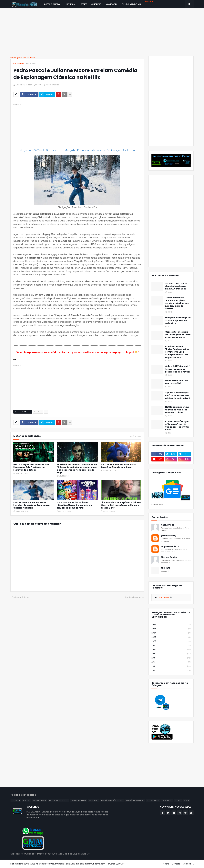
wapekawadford (170, 546)
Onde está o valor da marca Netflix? (176, 382)
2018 (171, 658)
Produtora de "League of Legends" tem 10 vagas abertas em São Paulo (177, 425)
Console (27, 800)
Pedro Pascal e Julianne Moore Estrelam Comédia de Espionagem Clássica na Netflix (32, 505)
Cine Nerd (32, 63)
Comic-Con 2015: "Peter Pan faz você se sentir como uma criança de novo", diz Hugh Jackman (177, 352)
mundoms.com (63, 864)
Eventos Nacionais (78, 800)
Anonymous (168, 525)
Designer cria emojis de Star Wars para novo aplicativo (178, 320)
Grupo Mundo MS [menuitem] (131, 4)
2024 (171, 633)
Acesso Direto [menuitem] (52, 4)
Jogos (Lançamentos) (135, 800)
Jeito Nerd (93, 800)
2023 (171, 637)
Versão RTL (188, 864)
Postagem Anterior (20, 597)
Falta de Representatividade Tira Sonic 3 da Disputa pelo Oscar (118, 466)
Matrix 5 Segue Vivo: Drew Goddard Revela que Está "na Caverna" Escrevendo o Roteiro (32, 467)
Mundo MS (164, 597)
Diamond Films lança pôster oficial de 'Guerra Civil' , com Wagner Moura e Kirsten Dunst (121, 505)
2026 (171, 625)
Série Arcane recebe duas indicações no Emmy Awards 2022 (176, 286)
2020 (171, 650)
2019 (171, 654)
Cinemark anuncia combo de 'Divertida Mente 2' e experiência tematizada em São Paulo (75, 505)
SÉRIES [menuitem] (84, 4)
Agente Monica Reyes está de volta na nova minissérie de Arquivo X (178, 395)
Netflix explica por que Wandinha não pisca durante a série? (177, 410)
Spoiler (178, 800)
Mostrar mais (136, 436)
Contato (176, 864)
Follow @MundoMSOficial (23, 57)
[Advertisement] (102, 32)
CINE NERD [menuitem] (96, 4)
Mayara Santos (169, 557)
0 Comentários (52, 85)
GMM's (122, 864)
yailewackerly (169, 536)
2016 (171, 666)
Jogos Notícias (153, 800)
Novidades (167, 800)
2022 (171, 641)
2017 (171, 662)
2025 (171, 629)
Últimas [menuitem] (70, 4)
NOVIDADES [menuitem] (112, 4)
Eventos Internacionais (58, 800)
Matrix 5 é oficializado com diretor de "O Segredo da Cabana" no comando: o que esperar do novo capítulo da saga (77, 469)
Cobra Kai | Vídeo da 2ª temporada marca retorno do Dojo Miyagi (178, 369)
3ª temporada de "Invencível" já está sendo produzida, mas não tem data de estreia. (177, 303)
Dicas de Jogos (40, 800)
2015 (171, 670)
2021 (171, 645)
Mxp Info (166, 568)
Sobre (166, 864)
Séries (186, 800)
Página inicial (19, 63)
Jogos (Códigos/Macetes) (112, 800)
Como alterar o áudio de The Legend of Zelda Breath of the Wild (178, 335)
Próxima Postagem (134, 597)
